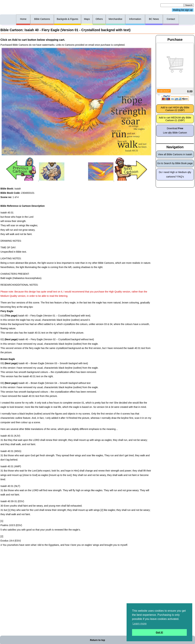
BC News (154, 19)
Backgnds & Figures (67, 19)
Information (135, 19)
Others (99, 19)
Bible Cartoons (42, 19)
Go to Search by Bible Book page (175, 163)
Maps (87, 19)
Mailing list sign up (183, 10)
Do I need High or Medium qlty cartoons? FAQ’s (175, 174)
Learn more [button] (140, 624)
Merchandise (115, 19)
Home (23, 19)
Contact (171, 19)
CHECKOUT (164, 91)
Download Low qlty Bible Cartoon (175, 130)
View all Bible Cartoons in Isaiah (175, 154)
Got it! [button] (159, 632)
